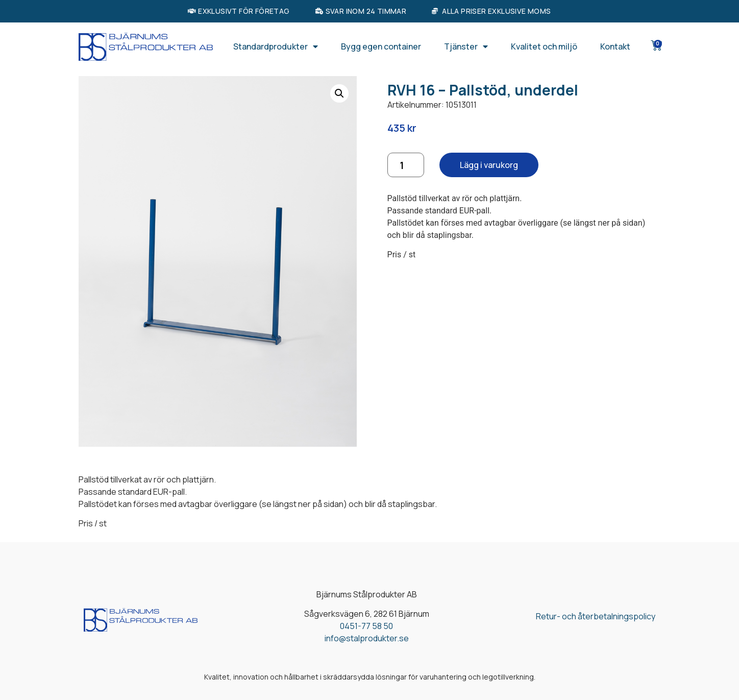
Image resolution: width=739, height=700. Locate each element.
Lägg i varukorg (489, 165)
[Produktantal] (406, 165)
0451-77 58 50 (366, 626)
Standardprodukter (276, 46)
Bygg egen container (381, 46)
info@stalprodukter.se (367, 638)
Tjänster (466, 46)
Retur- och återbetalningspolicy (596, 616)
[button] (339, 93)
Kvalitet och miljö (544, 46)
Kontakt (615, 46)
